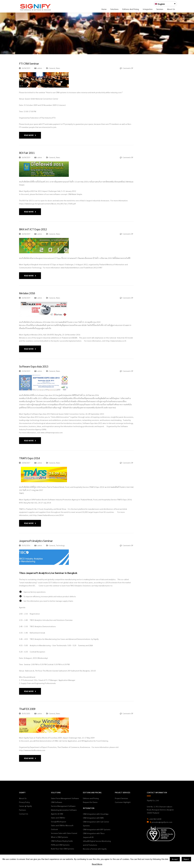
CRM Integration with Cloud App (96, 814)
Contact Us (24, 814)
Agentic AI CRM (57, 814)
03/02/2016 (26, 545)
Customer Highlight (123, 802)
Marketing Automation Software (64, 810)
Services (160, 9)
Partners (23, 810)
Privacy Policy (24, 802)
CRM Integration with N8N (93, 818)
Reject (186, 859)
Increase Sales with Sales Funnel (64, 833)
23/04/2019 (26, 371)
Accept (175, 859)
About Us (171, 9)
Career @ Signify (25, 806)
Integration (148, 9)
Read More (30, 135)
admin (40, 68)
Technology (60, 545)
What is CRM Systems (60, 837)
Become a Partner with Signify (95, 849)
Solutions (114, 9)
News (58, 68)
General (52, 68)
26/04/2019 (26, 68)
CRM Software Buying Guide (62, 841)
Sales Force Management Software (65, 798)
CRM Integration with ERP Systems (97, 829)
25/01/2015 (26, 713)
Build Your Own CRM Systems (63, 849)
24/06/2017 (26, 463)
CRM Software (57, 802)
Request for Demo (90, 802)
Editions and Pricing (131, 9)
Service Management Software (63, 806)
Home (104, 9)
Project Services (121, 798)
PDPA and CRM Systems (60, 845)
